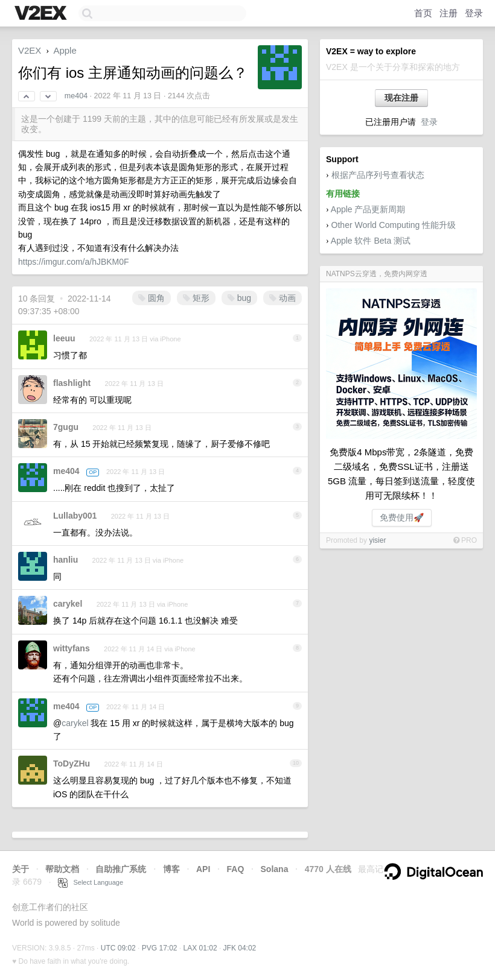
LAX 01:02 (200, 948)
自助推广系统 (121, 869)
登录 (474, 13)
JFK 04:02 (240, 948)
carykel (68, 604)
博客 (171, 869)
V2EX (30, 50)
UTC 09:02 (118, 948)
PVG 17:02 (160, 948)
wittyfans (72, 648)
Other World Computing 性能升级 (394, 225)
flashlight (72, 383)
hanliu (65, 560)
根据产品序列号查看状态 (378, 175)
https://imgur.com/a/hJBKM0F (74, 262)
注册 (449, 13)
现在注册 (401, 98)
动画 (283, 298)
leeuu (64, 338)
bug (239, 298)
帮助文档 (62, 869)
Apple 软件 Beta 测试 (371, 241)
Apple (65, 50)
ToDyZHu (72, 763)
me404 (76, 96)
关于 (21, 869)
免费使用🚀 (402, 517)
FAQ (236, 869)
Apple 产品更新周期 (368, 209)
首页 (423, 13)
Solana (275, 869)
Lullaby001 (75, 516)
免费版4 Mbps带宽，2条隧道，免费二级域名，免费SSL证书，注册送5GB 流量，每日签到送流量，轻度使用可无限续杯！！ (401, 474)
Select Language (91, 882)
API (203, 869)
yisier (377, 540)
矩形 (196, 298)
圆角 (152, 298)
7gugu (66, 427)
